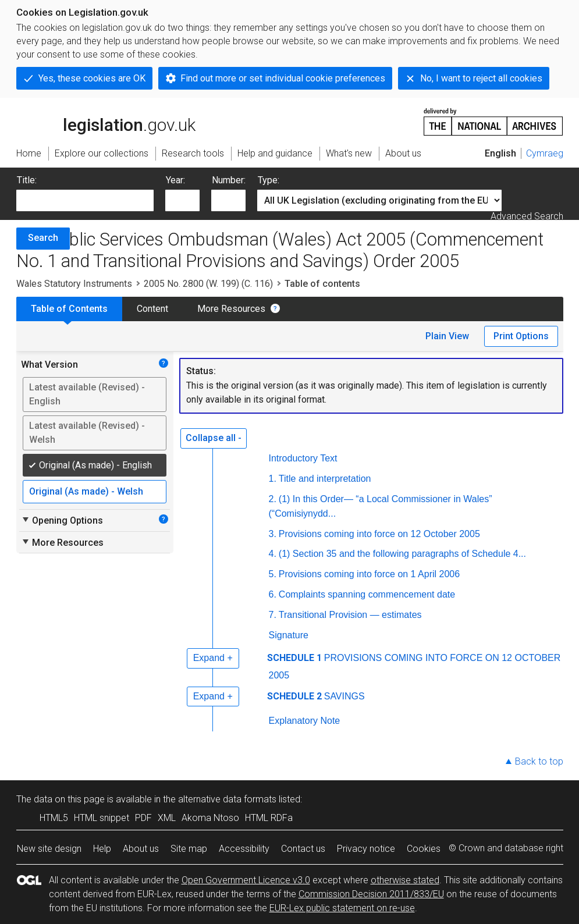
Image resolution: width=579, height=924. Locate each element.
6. (273, 594)
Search (43, 238)
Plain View (447, 336)
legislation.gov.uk (106, 121)
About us (141, 849)
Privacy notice (366, 849)
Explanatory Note (305, 721)
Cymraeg (545, 153)
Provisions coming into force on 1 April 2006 (369, 574)
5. (273, 574)
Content (152, 309)
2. (273, 499)
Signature (289, 635)
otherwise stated (405, 880)
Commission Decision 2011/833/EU (371, 894)
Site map (189, 849)
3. (273, 534)
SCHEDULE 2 (294, 696)
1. (273, 479)
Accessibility (244, 849)
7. (273, 615)
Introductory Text (303, 458)
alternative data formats (227, 799)
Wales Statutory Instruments (74, 284)
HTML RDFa (269, 818)
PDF (143, 818)
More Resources (231, 309)
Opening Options (62, 520)
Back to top (539, 761)
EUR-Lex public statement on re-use (342, 908)
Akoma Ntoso (210, 818)
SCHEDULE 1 (294, 658)
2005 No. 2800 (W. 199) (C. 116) (208, 284)
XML (167, 818)
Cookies (424, 849)
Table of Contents (69, 309)
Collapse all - (214, 438)
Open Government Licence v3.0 (246, 880)
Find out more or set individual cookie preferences (283, 78)
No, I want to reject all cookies (481, 78)
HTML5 (54, 818)
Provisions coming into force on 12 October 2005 (379, 534)
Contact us (303, 849)
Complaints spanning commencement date (367, 594)
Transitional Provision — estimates (350, 615)
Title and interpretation (325, 479)
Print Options (521, 336)
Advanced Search (527, 216)
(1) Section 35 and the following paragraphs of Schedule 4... (402, 554)
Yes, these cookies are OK (92, 78)
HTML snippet (102, 818)
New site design (49, 849)
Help (102, 849)
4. (273, 554)
